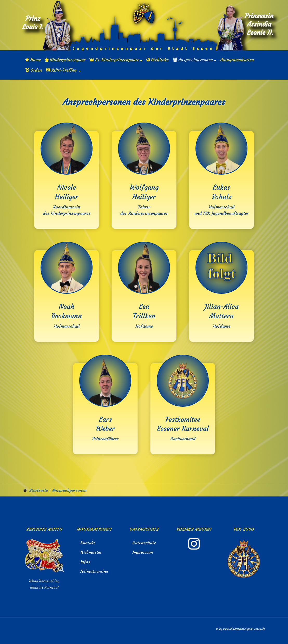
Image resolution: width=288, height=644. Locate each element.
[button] (116, 60)
